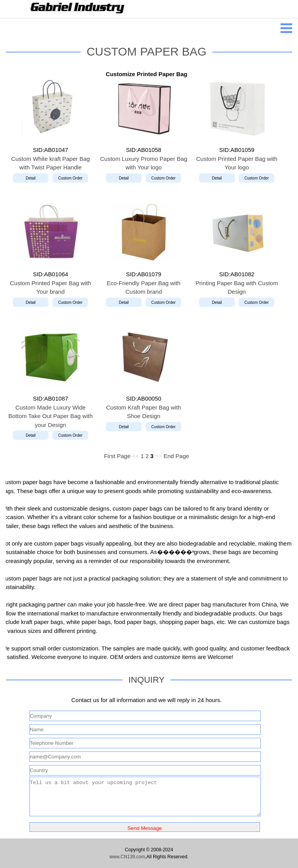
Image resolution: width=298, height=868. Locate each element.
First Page (117, 456)
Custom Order (70, 178)
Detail (31, 178)
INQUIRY (146, 680)
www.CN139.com (127, 857)
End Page (176, 456)
